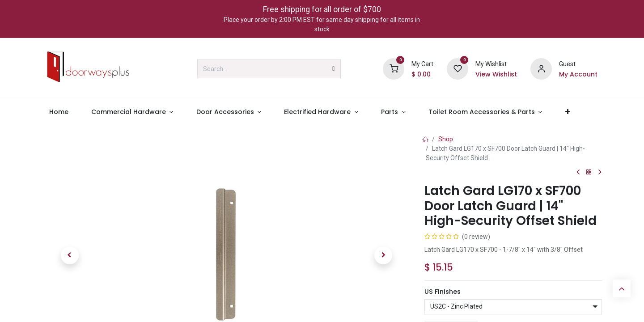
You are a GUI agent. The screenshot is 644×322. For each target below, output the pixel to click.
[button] (70, 255)
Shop (446, 139)
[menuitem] (59, 112)
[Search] (333, 69)
